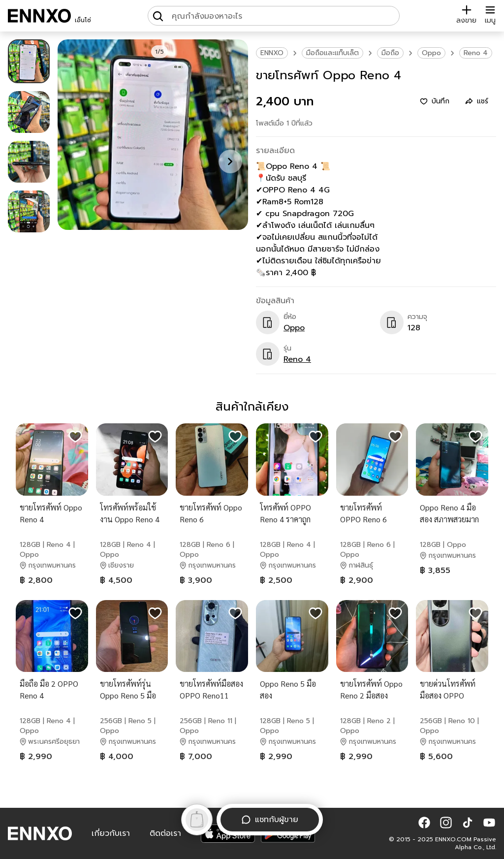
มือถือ (390, 53)
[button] (424, 823)
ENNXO (272, 53)
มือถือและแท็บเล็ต (332, 53)
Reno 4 (476, 53)
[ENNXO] (39, 16)
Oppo (431, 53)
